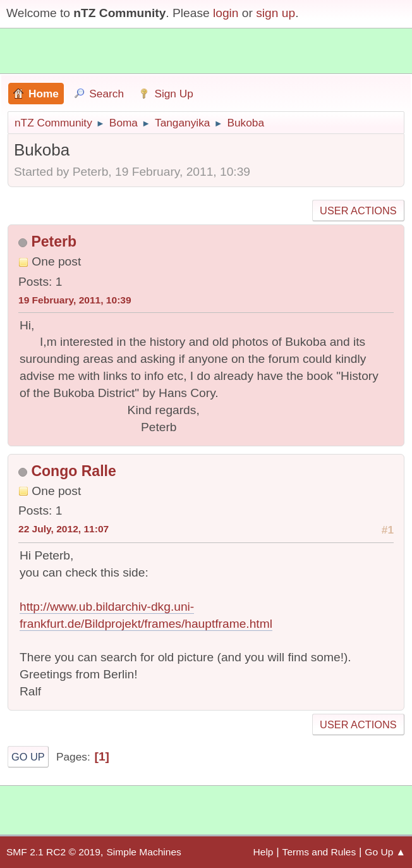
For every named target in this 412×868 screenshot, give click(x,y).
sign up (276, 13)
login (226, 13)
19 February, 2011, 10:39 (75, 300)
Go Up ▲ (385, 852)
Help (264, 852)
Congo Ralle (73, 471)
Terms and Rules (319, 852)
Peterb (54, 241)
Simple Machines (143, 852)
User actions (358, 211)
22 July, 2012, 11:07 (64, 529)
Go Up (28, 757)
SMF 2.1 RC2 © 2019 (53, 852)
